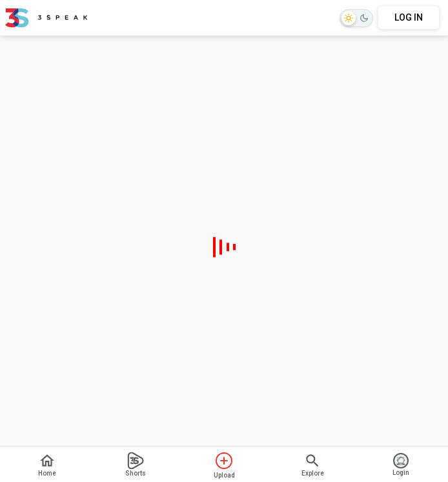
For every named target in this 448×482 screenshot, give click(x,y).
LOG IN (409, 17)
